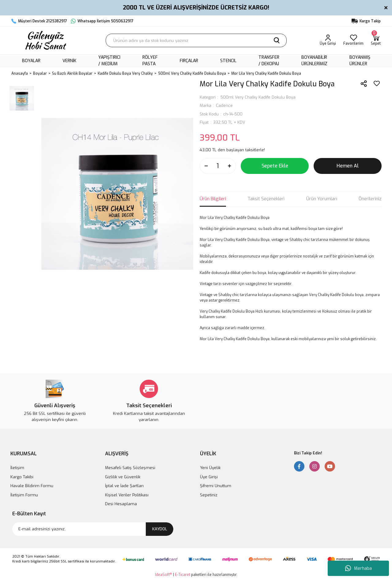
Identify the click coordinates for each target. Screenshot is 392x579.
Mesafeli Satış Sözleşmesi (130, 468)
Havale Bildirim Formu (32, 486)
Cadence (224, 105)
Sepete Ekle (275, 166)
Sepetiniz (209, 495)
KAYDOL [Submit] (160, 529)
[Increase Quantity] (229, 166)
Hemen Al (348, 166)
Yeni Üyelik (210, 468)
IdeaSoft (163, 575)
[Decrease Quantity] (206, 166)
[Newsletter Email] (93, 529)
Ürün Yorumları (322, 199)
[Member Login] (328, 40)
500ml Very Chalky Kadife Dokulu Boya (258, 97)
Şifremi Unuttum (216, 486)
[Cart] (376, 40)
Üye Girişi (209, 477)
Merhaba (358, 568)
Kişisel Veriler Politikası (127, 495)
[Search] (196, 40)
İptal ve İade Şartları (124, 486)
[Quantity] (218, 166)
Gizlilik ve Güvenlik (123, 477)
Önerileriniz (370, 199)
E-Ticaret (183, 575)
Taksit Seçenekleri (266, 199)
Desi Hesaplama (121, 504)
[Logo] (45, 40)
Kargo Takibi (22, 477)
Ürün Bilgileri (213, 199)
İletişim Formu (24, 495)
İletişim (17, 468)
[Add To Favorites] (377, 84)
